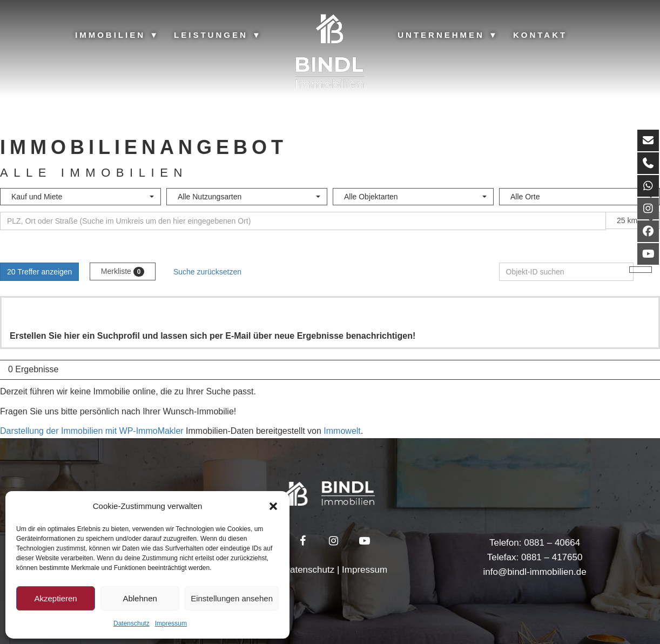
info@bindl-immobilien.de (534, 572)
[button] (273, 506)
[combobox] (80, 197)
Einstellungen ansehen (232, 598)
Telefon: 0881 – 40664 (535, 543)
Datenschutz (132, 623)
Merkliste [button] (123, 272)
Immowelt (342, 431)
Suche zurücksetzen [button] (207, 272)
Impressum (171, 623)
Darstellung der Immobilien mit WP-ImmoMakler (92, 431)
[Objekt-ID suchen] (567, 272)
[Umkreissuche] (303, 221)
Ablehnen (140, 598)
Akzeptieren (55, 598)
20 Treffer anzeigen (39, 272)
